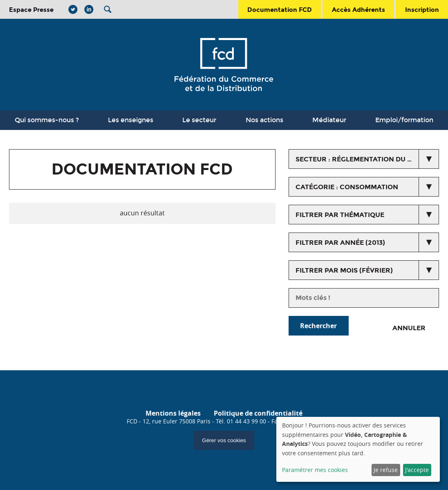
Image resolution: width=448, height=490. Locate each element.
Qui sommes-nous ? (47, 120)
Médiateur (329, 120)
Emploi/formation (404, 120)
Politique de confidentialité (258, 413)
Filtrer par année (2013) (340, 243)
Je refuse (386, 470)
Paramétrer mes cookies (315, 470)
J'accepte (417, 470)
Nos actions (264, 120)
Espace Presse (31, 10)
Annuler (409, 328)
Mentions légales (173, 413)
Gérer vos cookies (224, 440)
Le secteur (199, 120)
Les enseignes (131, 120)
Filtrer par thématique (340, 215)
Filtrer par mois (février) (344, 270)
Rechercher (318, 326)
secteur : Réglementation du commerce (367, 159)
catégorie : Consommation (347, 187)
